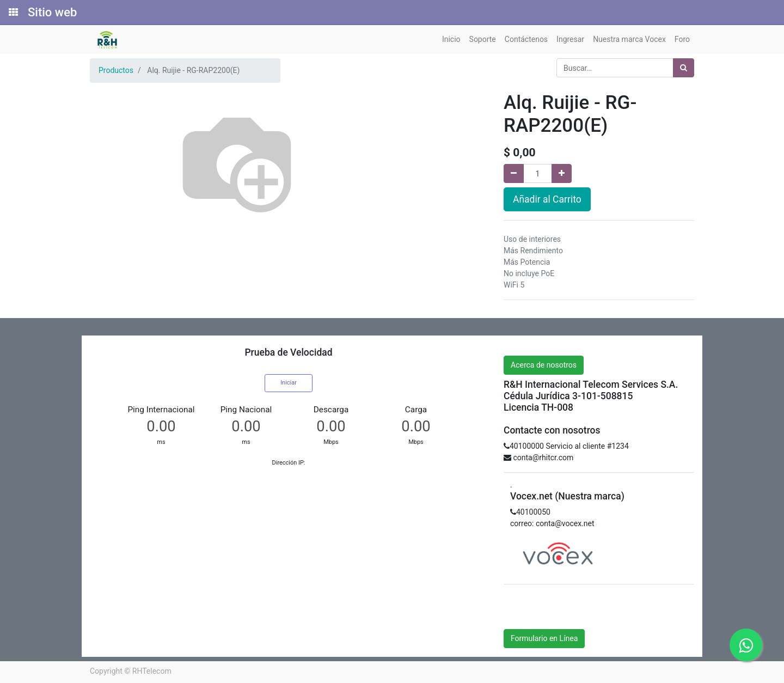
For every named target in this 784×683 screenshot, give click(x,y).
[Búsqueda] (684, 68)
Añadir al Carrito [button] (547, 199)
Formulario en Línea (544, 638)
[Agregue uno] (562, 173)
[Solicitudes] (13, 13)
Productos (116, 70)
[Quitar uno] (514, 173)
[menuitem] (451, 39)
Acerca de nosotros (544, 365)
